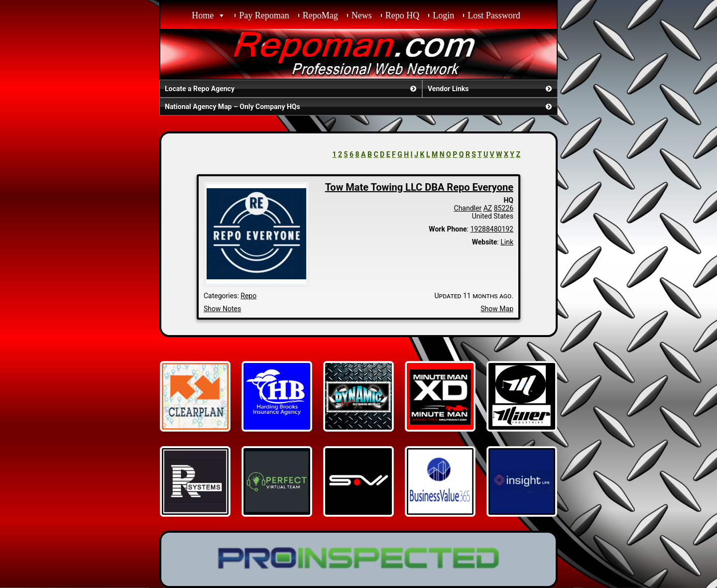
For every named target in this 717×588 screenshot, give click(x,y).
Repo (248, 296)
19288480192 (492, 229)
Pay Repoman (264, 15)
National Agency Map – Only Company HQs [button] (359, 107)
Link (507, 242)
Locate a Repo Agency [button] (292, 89)
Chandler (468, 208)
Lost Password (494, 15)
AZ (488, 208)
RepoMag (320, 15)
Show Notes (222, 309)
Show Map (497, 309)
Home (203, 15)
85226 (504, 208)
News (362, 15)
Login (443, 15)
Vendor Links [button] (491, 89)
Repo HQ (403, 15)
